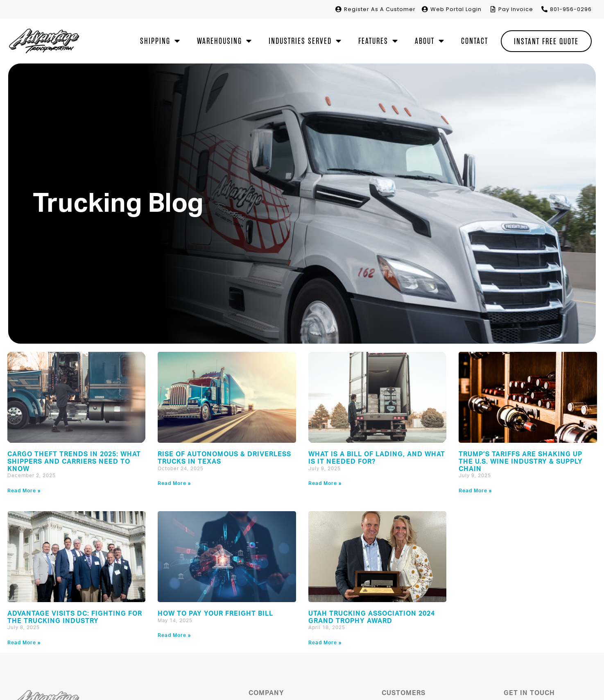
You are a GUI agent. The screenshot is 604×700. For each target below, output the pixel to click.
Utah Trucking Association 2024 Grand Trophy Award (372, 617)
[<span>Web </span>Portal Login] (425, 9)
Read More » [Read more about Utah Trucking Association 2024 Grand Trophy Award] (325, 643)
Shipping (160, 41)
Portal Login (456, 9)
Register (380, 9)
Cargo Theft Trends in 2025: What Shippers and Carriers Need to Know (74, 461)
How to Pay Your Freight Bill (215, 614)
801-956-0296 (571, 9)
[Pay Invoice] (493, 9)
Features (378, 41)
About (430, 41)
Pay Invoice (516, 9)
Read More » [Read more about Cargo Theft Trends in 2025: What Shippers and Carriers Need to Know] (24, 491)
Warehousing (225, 41)
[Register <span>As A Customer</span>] (338, 9)
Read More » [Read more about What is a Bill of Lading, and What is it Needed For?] (325, 483)
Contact (475, 41)
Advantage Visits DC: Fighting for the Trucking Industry (75, 617)
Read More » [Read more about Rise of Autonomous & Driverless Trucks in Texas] (174, 483)
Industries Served (305, 41)
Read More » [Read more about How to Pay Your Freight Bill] (174, 635)
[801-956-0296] (544, 9)
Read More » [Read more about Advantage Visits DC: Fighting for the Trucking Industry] (24, 643)
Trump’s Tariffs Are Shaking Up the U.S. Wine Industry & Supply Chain (521, 461)
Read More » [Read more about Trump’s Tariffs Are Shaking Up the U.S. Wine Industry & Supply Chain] (475, 491)
